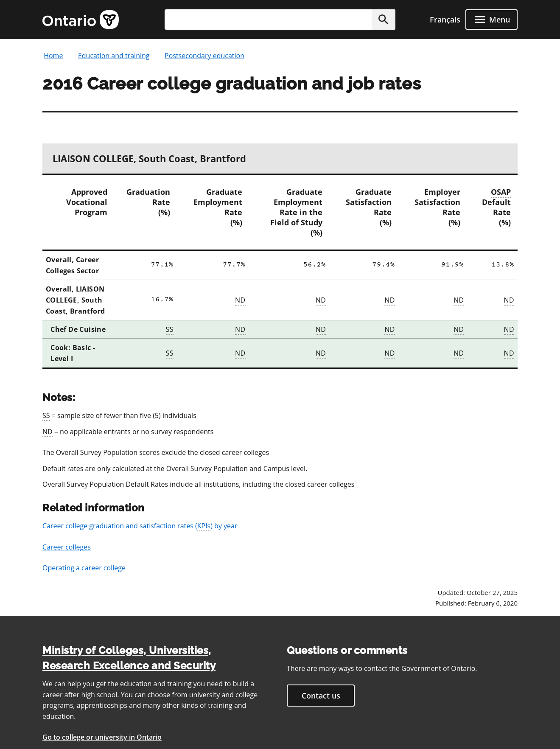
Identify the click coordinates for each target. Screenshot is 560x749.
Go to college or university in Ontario (102, 737)
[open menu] (491, 20)
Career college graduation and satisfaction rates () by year (140, 526)
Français (445, 20)
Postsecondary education (204, 56)
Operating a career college (84, 568)
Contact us (321, 696)
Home (53, 56)
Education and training (114, 56)
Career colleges (67, 547)
